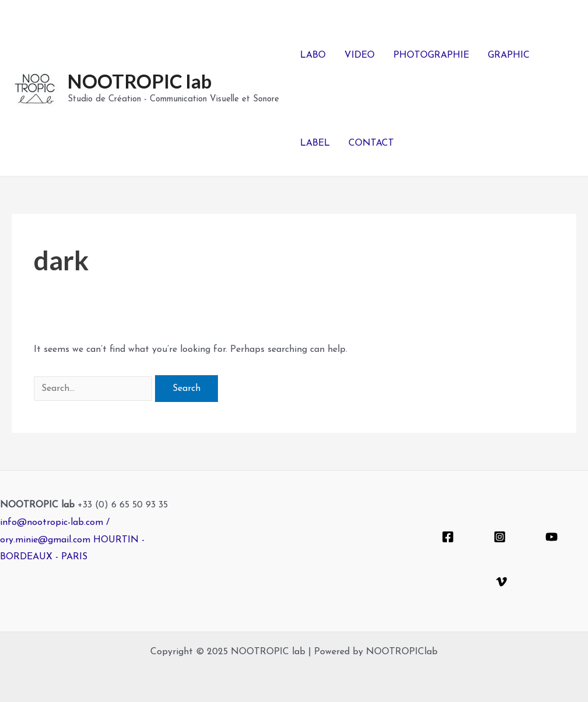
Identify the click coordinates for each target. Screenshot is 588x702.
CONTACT (371, 143)
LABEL (315, 143)
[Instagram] (500, 537)
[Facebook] (448, 537)
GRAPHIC (509, 55)
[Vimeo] (501, 582)
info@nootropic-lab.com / (55, 523)
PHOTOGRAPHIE (431, 55)
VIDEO (360, 55)
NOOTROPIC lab (140, 81)
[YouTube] (552, 537)
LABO (313, 55)
